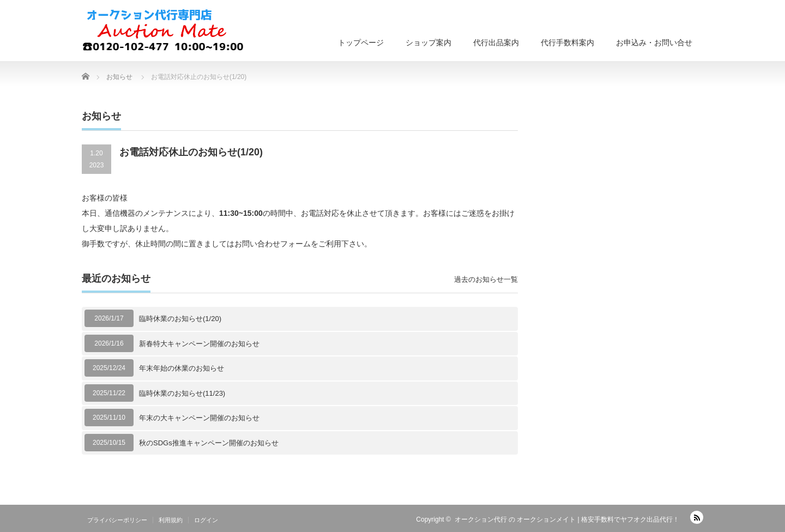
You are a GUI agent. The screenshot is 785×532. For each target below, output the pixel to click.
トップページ (361, 43)
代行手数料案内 (567, 43)
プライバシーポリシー (117, 520)
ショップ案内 (428, 43)
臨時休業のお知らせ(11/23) (182, 393)
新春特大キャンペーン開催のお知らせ (199, 344)
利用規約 (171, 520)
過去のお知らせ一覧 (486, 279)
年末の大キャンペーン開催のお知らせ (199, 418)
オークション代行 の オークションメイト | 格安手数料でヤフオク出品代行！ (567, 519)
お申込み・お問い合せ (654, 43)
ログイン (206, 520)
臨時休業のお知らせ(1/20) (180, 319)
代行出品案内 (496, 43)
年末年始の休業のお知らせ (182, 368)
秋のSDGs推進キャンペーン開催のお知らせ (209, 443)
